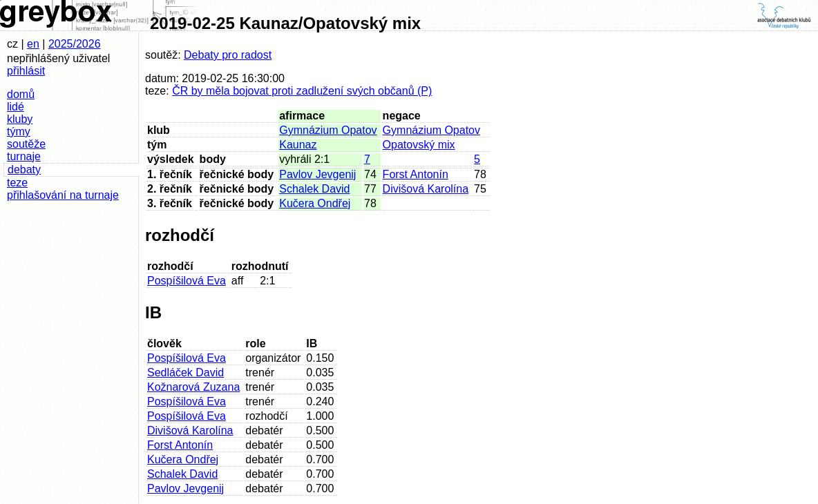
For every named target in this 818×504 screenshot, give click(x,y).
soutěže (26, 144)
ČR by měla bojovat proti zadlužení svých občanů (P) (302, 91)
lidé (16, 107)
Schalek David (314, 189)
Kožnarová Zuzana (193, 387)
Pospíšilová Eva (187, 281)
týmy (19, 132)
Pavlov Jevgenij (317, 174)
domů (21, 94)
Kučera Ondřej (315, 203)
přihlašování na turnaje (63, 195)
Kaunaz (298, 145)
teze (17, 183)
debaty (24, 169)
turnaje (24, 156)
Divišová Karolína (426, 189)
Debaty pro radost (228, 55)
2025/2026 (75, 44)
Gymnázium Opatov (328, 130)
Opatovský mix (419, 145)
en (33, 44)
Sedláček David (186, 372)
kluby (20, 119)
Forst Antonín (416, 174)
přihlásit (26, 71)
